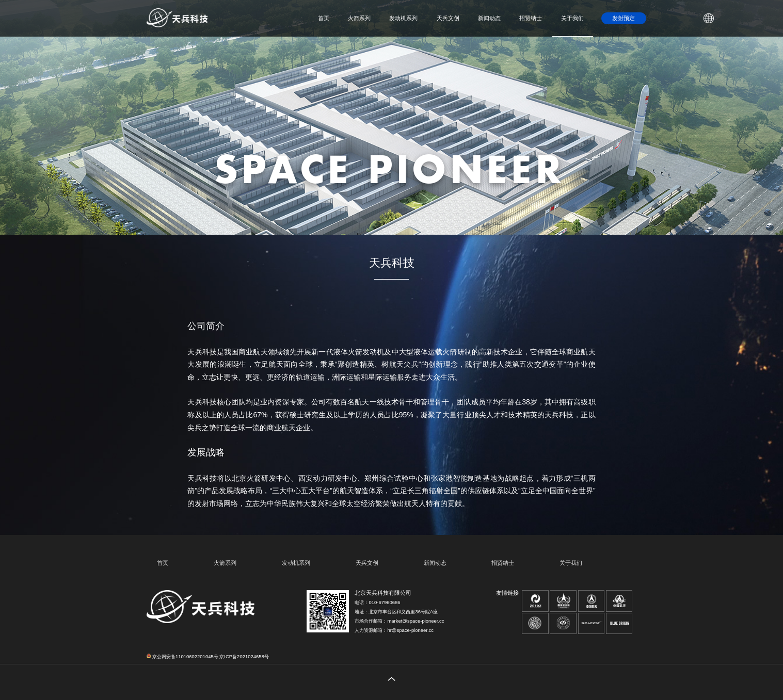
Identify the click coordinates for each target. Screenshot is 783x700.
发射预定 (624, 18)
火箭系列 (359, 18)
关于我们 (572, 18)
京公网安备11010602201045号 (182, 656)
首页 (324, 18)
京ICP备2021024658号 (244, 656)
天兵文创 (448, 18)
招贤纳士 (531, 18)
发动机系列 (403, 18)
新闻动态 (489, 18)
